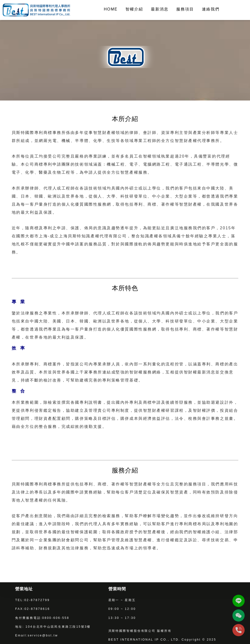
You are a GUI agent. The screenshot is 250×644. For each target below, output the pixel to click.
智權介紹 (134, 9)
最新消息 (160, 9)
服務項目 (185, 9)
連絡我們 (211, 9)
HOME (111, 9)
